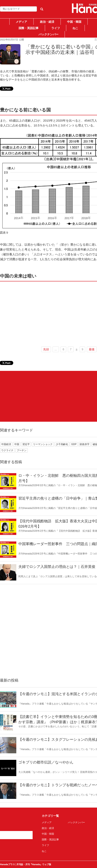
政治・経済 (47, 22)
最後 (92, 349)
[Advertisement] (33, 396)
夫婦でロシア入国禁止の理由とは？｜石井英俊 (57, 567)
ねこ (75, 28)
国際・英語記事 (29, 28)
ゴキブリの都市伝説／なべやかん (46, 762)
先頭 (46, 349)
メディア (21, 22)
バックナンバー (48, 34)
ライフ (56, 28)
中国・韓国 (74, 22)
